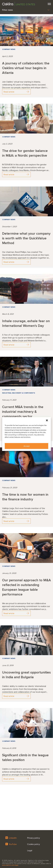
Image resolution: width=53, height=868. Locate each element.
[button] (47, 420)
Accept (27, 446)
